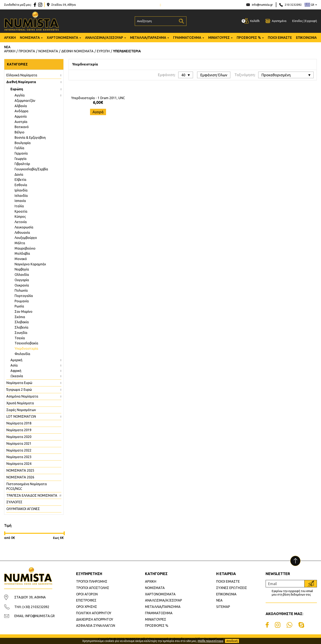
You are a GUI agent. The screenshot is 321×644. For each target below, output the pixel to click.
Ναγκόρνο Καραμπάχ (30, 264)
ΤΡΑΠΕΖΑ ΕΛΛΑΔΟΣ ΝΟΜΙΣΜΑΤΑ (32, 495)
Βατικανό (22, 127)
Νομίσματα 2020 (19, 437)
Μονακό (21, 259)
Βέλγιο (19, 132)
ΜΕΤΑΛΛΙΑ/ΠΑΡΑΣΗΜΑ (148, 38)
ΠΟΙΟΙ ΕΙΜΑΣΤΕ (280, 38)
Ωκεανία (17, 376)
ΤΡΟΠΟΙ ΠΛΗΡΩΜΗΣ (92, 581)
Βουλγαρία (23, 143)
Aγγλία (20, 95)
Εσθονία (21, 185)
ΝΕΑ (7, 47)
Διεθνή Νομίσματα (21, 82)
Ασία (14, 365)
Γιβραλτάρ (22, 164)
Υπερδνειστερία (26, 348)
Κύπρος (20, 217)
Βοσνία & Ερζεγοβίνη (30, 138)
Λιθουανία (22, 233)
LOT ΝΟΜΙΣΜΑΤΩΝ (21, 416)
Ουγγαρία (22, 280)
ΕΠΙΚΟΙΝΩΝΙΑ (306, 38)
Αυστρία (21, 122)
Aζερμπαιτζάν (25, 101)
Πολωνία (21, 290)
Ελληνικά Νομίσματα (22, 75)
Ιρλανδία (21, 190)
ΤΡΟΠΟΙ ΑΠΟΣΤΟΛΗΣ (93, 588)
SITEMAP (223, 607)
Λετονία (21, 222)
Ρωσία (19, 306)
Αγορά (98, 112)
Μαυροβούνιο (25, 248)
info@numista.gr (262, 5)
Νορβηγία (22, 269)
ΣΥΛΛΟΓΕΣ (14, 502)
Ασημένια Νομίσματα (22, 396)
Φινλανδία (22, 354)
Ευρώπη (17, 89)
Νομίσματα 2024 (19, 464)
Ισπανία (20, 201)
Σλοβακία (22, 322)
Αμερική (16, 360)
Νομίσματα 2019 (19, 430)
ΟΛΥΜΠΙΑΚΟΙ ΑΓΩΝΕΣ (23, 509)
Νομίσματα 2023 (19, 457)
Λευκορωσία (24, 227)
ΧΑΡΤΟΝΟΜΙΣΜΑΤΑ (62, 38)
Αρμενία (21, 116)
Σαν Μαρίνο (23, 312)
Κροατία (21, 211)
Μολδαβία (22, 253)
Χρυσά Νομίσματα (20, 403)
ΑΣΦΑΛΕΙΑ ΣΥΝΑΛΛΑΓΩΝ (96, 626)
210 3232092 (293, 5)
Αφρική (16, 371)
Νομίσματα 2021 (19, 443)
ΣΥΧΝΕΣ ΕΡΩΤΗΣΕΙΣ (232, 588)
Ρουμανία (22, 301)
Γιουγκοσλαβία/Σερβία (31, 169)
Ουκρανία (22, 285)
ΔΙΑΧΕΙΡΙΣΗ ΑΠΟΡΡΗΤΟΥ (95, 619)
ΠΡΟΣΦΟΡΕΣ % (249, 38)
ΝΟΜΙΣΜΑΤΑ (30, 38)
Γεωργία (21, 159)
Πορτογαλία (24, 296)
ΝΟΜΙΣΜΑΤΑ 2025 (20, 470)
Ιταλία (19, 206)
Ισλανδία (21, 196)
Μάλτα (20, 243)
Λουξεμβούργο (26, 238)
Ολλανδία (22, 275)
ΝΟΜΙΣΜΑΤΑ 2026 (20, 477)
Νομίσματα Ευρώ (19, 383)
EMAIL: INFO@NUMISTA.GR (35, 616)
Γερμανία (21, 153)
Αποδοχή (232, 641)
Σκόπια (20, 317)
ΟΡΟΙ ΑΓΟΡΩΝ (87, 594)
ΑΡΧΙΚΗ (10, 38)
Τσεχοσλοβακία (26, 343)
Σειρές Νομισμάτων (21, 410)
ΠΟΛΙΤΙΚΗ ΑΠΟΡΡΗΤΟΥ (94, 613)
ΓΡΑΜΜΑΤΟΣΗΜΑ (187, 38)
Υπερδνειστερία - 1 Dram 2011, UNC (98, 98)
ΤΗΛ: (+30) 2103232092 (32, 607)
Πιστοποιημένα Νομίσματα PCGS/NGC (27, 486)
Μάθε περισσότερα (211, 641)
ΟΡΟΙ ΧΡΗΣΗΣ (87, 607)
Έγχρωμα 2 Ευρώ (19, 390)
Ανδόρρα (21, 111)
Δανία (19, 174)
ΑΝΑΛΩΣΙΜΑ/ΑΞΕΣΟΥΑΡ (104, 38)
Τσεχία (20, 338)
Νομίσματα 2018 (19, 423)
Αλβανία (21, 106)
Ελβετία (20, 180)
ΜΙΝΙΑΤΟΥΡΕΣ (219, 38)
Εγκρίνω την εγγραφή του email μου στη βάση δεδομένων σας (292, 593)
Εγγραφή (311, 21)
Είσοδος (298, 21)
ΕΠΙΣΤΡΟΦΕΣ (86, 600)
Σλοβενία (21, 327)
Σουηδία (21, 333)
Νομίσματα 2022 (19, 450)
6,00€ (98, 102)
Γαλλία (19, 148)
